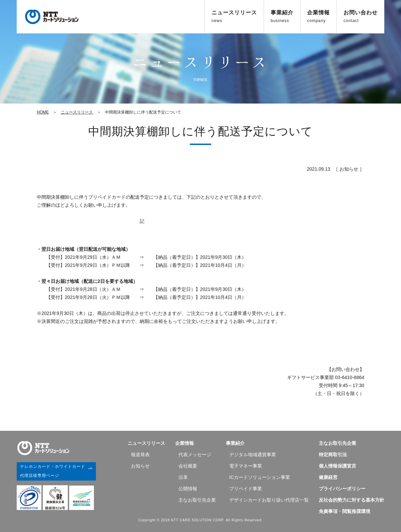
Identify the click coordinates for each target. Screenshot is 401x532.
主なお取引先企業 (197, 500)
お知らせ (140, 466)
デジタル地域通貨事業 (253, 455)
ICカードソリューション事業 (260, 477)
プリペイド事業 (246, 489)
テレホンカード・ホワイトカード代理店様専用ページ (53, 470)
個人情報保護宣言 (338, 466)
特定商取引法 (333, 455)
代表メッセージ (195, 455)
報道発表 (140, 455)
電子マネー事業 (246, 466)
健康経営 (328, 477)
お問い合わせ (361, 16)
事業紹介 (282, 16)
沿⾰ (183, 477)
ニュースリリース (234, 16)
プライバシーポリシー (342, 489)
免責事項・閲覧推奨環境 (345, 511)
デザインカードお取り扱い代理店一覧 (269, 500)
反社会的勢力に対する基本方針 (352, 500)
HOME (43, 112)
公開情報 (188, 489)
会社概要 (188, 466)
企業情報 (318, 16)
